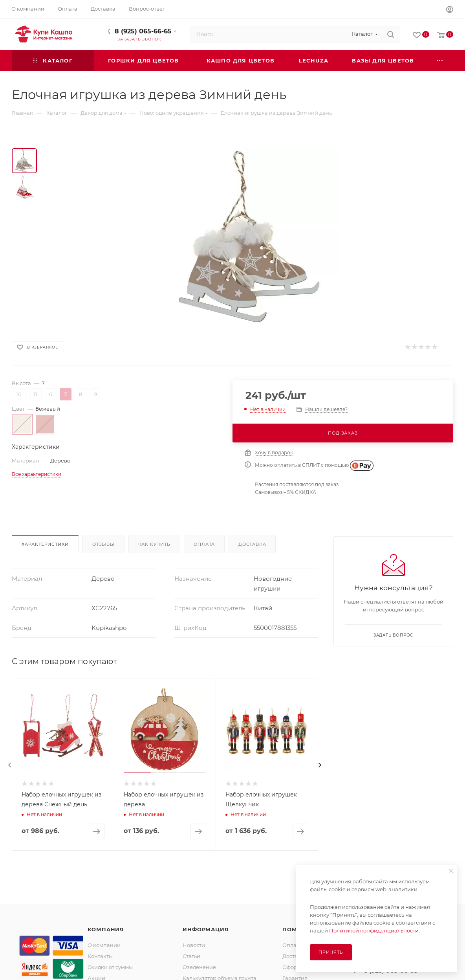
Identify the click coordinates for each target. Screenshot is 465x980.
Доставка (252, 544)
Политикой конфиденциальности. (374, 930)
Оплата (204, 544)
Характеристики (45, 544)
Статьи (191, 956)
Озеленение (199, 967)
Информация (206, 929)
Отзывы (103, 544)
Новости (194, 945)
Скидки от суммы (110, 967)
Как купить (154, 544)
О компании (104, 945)
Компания (106, 929)
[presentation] (10, 765)
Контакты (100, 956)
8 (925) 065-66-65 (143, 31)
